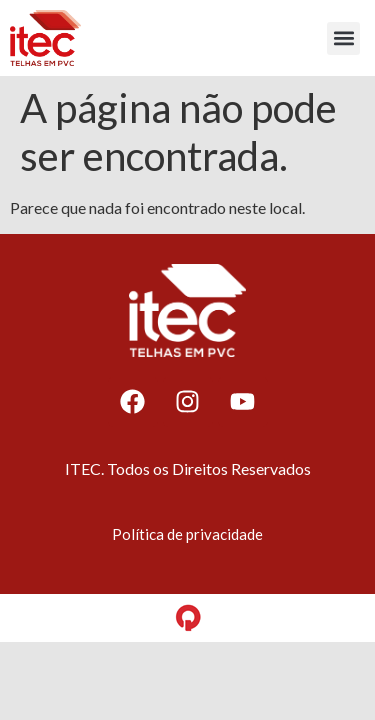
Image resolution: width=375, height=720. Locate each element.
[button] (343, 38)
